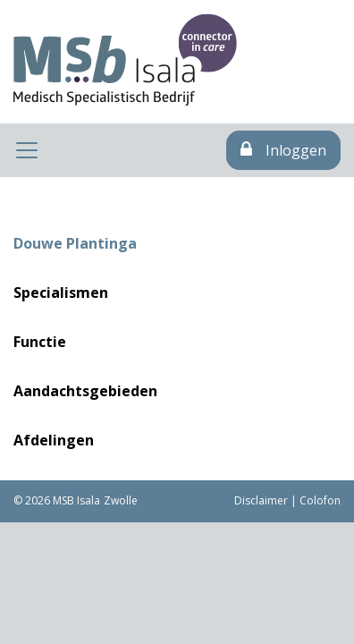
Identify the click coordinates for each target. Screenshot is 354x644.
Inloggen (283, 150)
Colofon (320, 500)
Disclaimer (261, 500)
